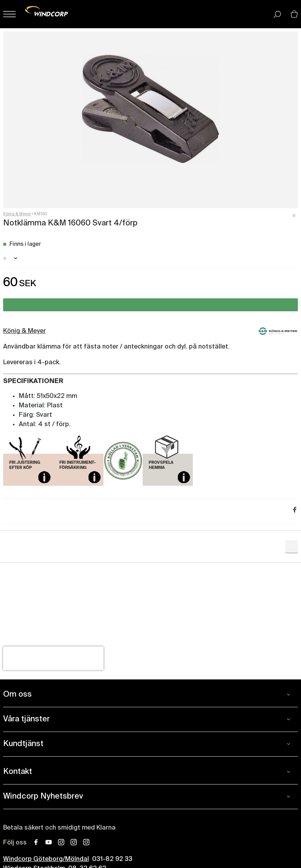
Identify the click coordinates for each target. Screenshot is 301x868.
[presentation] (53, 658)
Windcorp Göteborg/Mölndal (46, 859)
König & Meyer (17, 214)
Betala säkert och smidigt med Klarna (59, 828)
